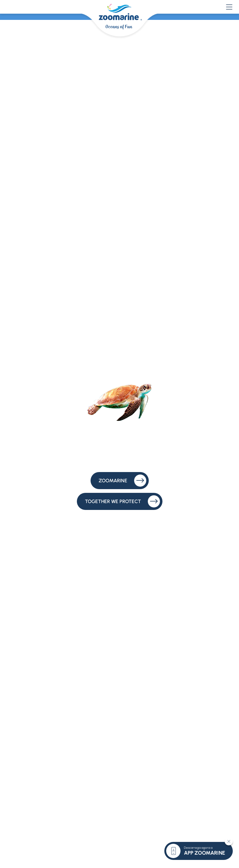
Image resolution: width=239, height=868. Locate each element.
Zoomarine (122, 481)
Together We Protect (122, 501)
